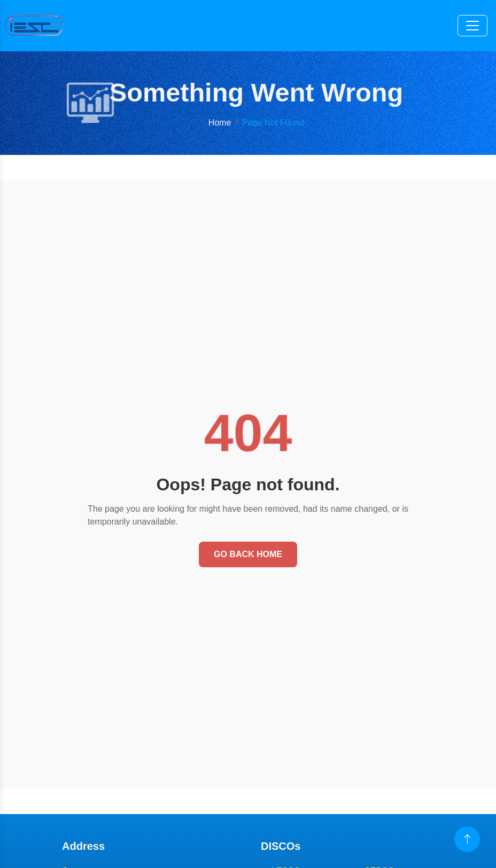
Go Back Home (248, 554)
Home (220, 123)
